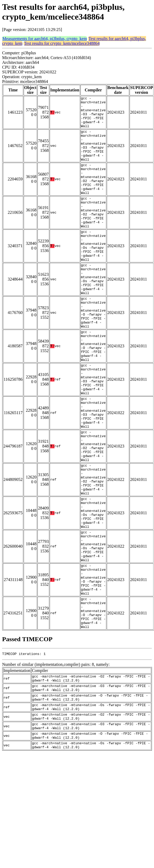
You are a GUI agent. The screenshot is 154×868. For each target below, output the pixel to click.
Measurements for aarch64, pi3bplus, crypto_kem (45, 39)
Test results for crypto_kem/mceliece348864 (62, 43)
